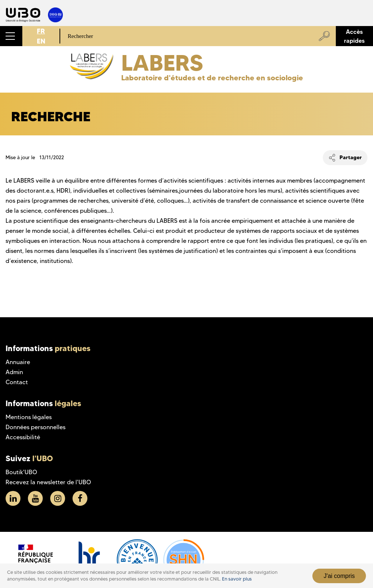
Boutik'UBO (21, 472)
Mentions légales (29, 417)
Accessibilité (23, 437)
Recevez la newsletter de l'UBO (48, 482)
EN (41, 41)
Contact (17, 382)
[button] (11, 36)
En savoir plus (237, 579)
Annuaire (18, 362)
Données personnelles (36, 427)
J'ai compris (339, 576)
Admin (14, 372)
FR (41, 31)
